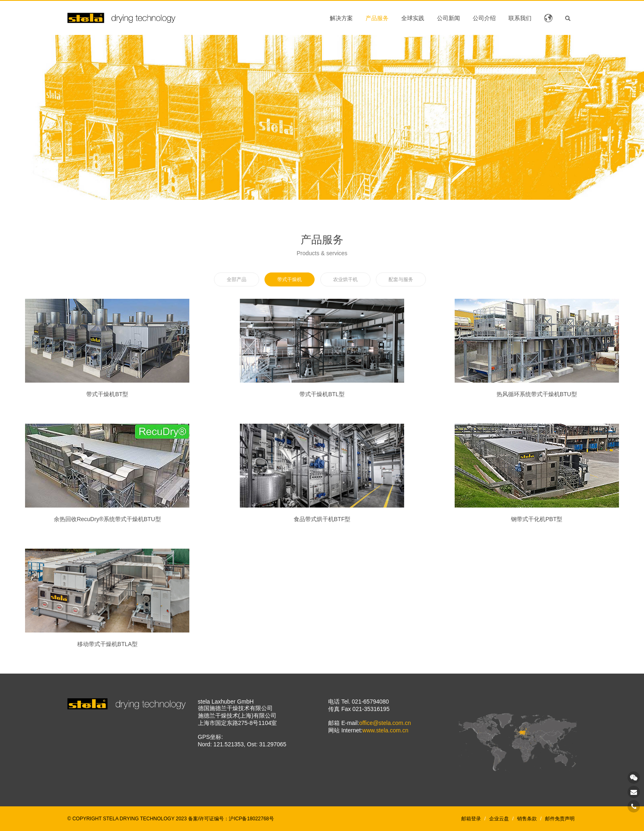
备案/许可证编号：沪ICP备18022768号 (231, 819)
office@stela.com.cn (385, 723)
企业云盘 (499, 819)
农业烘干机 (345, 279)
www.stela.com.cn (385, 730)
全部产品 (237, 279)
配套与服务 (401, 279)
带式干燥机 (290, 279)
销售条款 (527, 819)
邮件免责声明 (560, 819)
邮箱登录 (471, 819)
